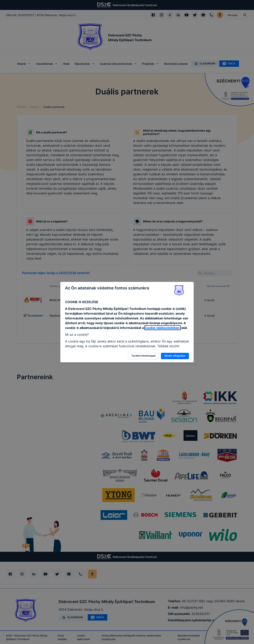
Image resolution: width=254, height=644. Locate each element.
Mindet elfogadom (175, 356)
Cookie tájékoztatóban (163, 328)
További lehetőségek (143, 356)
